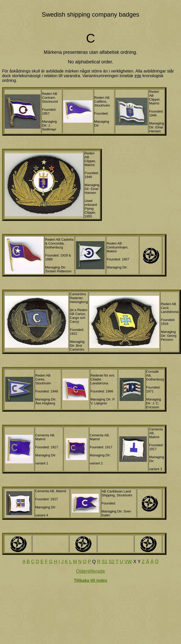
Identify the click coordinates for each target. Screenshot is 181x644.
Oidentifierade (90, 571)
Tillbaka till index (91, 580)
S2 (112, 562)
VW (128, 562)
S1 (105, 562)
